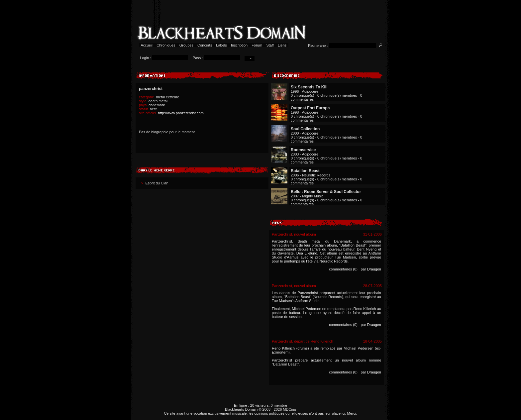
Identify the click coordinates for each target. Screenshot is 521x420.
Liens (282, 45)
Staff (270, 45)
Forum (257, 45)
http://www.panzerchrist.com (181, 113)
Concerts (205, 45)
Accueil (147, 45)
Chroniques (166, 45)
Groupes (186, 45)
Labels (221, 45)
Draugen (374, 269)
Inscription (239, 45)
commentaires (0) (343, 269)
